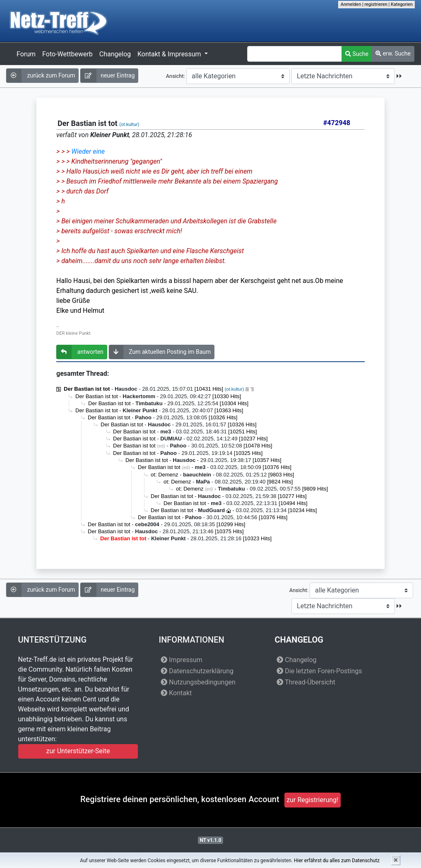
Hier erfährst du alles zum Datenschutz (337, 861)
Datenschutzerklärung (197, 671)
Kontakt (176, 693)
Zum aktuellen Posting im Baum (160, 352)
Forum (26, 54)
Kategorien (402, 4)
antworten (80, 352)
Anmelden (351, 4)
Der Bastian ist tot (87, 389)
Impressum (181, 660)
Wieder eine (88, 151)
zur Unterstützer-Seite (78, 751)
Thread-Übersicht (306, 682)
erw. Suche (393, 53)
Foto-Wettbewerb (67, 54)
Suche (357, 54)
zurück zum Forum (41, 76)
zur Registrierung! (312, 800)
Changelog (115, 54)
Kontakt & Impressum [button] (170, 54)
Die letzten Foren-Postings (319, 671)
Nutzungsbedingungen (198, 682)
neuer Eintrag (107, 76)
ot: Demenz (164, 475)
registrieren (376, 4)
